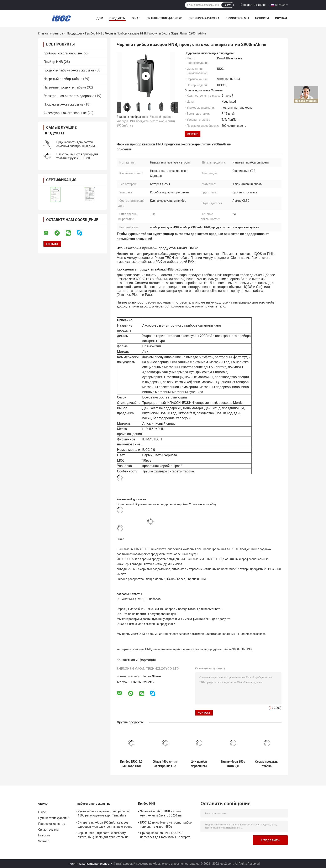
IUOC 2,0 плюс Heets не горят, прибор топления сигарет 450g (166, 825)
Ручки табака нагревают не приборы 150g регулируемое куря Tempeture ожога (103, 814)
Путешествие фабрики (164, 18)
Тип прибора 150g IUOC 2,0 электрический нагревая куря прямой (233, 764)
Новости (262, 18)
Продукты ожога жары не (64, 104)
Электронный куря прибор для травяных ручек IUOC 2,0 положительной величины (77, 158)
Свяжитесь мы (237, 18)
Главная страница (51, 33)
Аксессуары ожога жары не (65, 113)
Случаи (281, 18)
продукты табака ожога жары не (69, 70)
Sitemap (44, 841)
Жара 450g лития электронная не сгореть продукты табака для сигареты (165, 764)
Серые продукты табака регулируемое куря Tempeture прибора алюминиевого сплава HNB (267, 764)
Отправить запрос (253, 5)
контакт (193, 134)
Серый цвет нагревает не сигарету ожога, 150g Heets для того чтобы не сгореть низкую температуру (103, 836)
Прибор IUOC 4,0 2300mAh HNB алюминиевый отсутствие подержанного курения (131, 764)
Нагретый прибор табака (63, 79)
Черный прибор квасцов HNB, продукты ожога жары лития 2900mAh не (146, 121)
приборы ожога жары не (63, 53)
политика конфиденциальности (90, 864)
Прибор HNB (94, 33)
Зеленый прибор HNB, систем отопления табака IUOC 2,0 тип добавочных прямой (161, 814)
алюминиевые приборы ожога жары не (180, 649)
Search (227, 5)
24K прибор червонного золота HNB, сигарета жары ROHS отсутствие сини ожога (199, 764)
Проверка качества (204, 18)
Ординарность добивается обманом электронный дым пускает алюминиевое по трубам (79, 146)
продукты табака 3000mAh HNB (230, 649)
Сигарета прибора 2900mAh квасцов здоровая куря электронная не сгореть (105, 825)
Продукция (74, 33)
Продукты (117, 18)
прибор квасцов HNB (137, 649)
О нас (136, 18)
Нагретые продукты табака (65, 87)
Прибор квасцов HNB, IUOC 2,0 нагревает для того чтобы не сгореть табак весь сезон (166, 836)
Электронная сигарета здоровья (69, 96)
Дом (100, 18)
